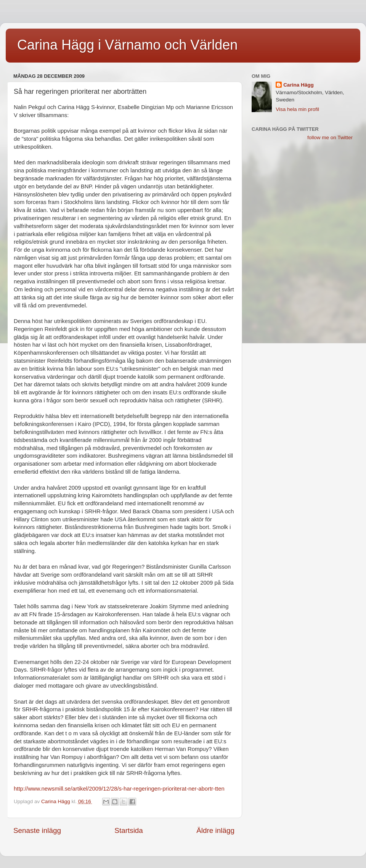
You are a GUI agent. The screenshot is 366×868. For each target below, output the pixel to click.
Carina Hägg (299, 85)
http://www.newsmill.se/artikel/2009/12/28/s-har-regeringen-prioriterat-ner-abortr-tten (119, 789)
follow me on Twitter (330, 137)
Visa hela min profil (297, 109)
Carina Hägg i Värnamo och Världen (127, 45)
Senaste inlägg (37, 830)
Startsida (129, 830)
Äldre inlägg (215, 830)
